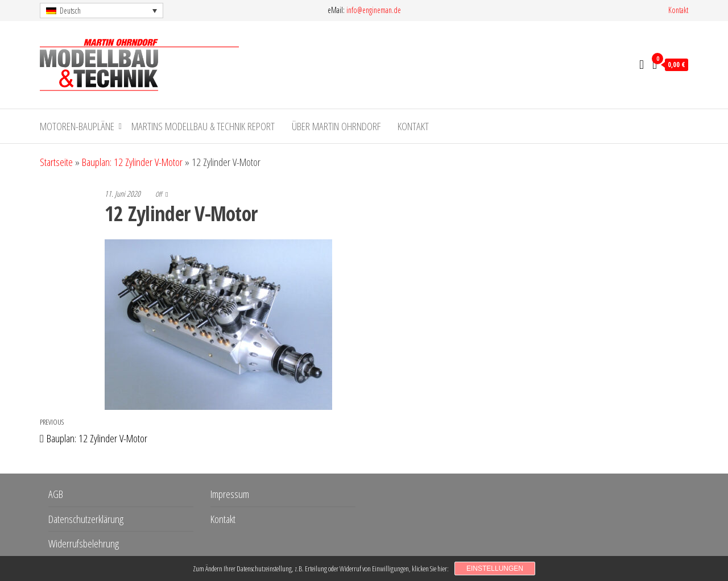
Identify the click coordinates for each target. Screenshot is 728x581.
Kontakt (678, 10)
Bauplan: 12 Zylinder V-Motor (132, 162)
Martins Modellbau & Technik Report (203, 126)
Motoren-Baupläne (77, 126)
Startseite (56, 162)
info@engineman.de (374, 10)
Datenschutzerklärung (86, 519)
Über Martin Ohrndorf (336, 126)
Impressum (230, 494)
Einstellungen (495, 568)
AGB (56, 494)
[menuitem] (102, 11)
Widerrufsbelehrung (84, 543)
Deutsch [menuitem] (70, 11)
